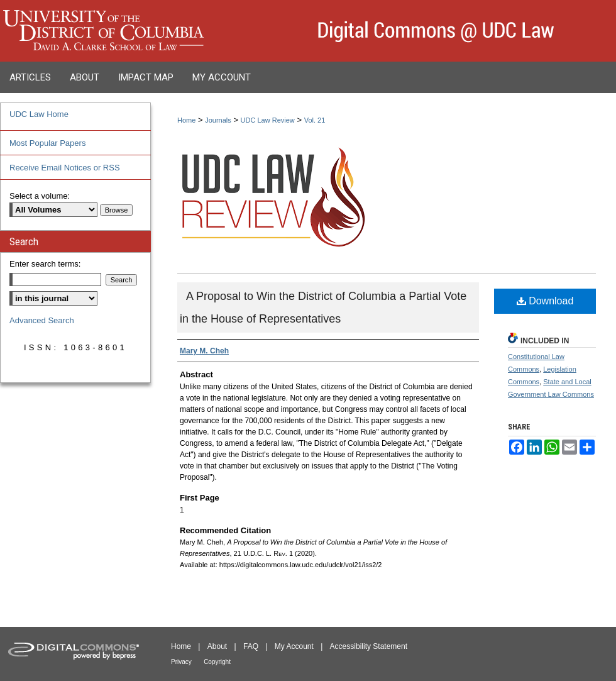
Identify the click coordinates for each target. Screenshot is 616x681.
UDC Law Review (268, 120)
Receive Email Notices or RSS (65, 168)
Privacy (181, 662)
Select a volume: (40, 196)
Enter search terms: (45, 264)
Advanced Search (42, 320)
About (217, 646)
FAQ (251, 646)
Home (186, 120)
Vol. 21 (315, 120)
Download (545, 301)
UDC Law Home (39, 114)
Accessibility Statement (369, 646)
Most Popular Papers (47, 143)
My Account (294, 646)
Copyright (217, 662)
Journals (218, 120)
